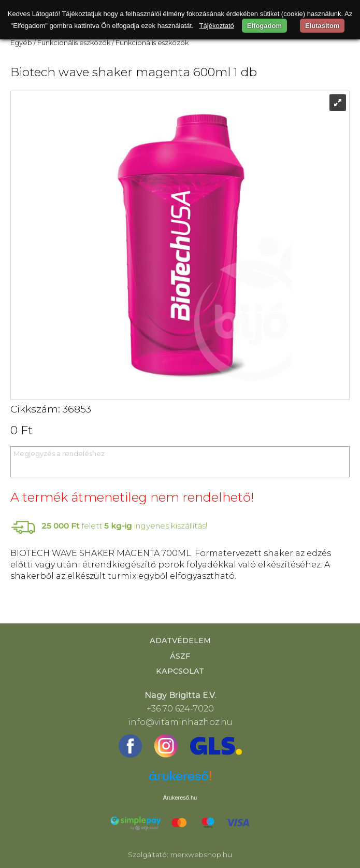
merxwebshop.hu (201, 855)
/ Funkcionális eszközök (72, 42)
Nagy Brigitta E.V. (180, 695)
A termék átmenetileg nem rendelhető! (132, 497)
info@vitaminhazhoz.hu (180, 722)
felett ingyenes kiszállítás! (124, 526)
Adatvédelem (180, 641)
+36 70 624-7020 (180, 709)
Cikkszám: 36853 (51, 409)
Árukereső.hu (180, 798)
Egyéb (21, 42)
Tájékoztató (217, 26)
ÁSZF (180, 656)
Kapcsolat (180, 671)
